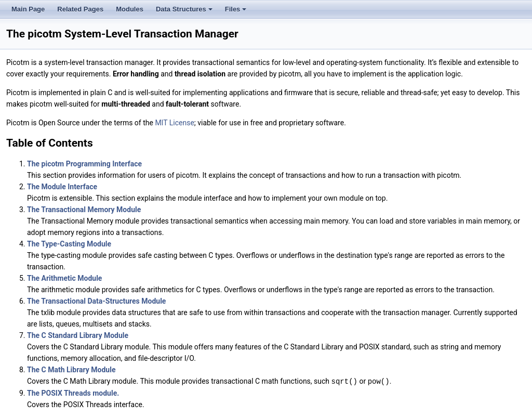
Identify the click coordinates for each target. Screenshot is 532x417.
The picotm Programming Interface (84, 164)
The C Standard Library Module (78, 335)
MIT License (174, 123)
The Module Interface (62, 187)
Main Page (28, 9)
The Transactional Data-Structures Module (96, 301)
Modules (130, 9)
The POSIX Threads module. (73, 393)
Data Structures (185, 12)
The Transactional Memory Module (84, 210)
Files (237, 12)
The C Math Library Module (71, 370)
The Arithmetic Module (64, 278)
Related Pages (80, 9)
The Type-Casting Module (69, 244)
